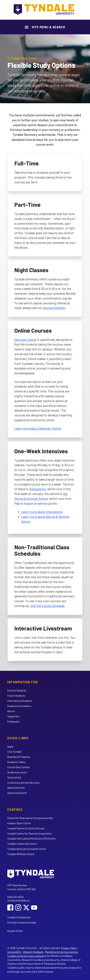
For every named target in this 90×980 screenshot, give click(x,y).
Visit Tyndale (14, 752)
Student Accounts (17, 772)
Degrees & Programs (19, 757)
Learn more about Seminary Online (38, 428)
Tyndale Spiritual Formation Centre (27, 849)
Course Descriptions (19, 767)
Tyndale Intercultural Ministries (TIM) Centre (32, 838)
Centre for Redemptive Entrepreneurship (30, 818)
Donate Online (15, 931)
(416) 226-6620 (15, 897)
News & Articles (16, 788)
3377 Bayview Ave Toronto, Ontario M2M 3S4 (22, 887)
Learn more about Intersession (42, 512)
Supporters (13, 716)
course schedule (54, 308)
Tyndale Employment (19, 917)
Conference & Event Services (23, 783)
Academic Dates (16, 762)
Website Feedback (33, 952)
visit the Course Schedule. (48, 606)
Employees (13, 721)
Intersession (37, 489)
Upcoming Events (17, 793)
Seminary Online (25, 340)
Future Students (16, 696)
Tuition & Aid (14, 777)
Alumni (11, 711)
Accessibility (14, 952)
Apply (10, 746)
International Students (20, 701)
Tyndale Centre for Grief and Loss (26, 828)
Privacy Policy (69, 948)
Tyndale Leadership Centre (22, 844)
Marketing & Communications (62, 952)
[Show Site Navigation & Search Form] (45, 27)
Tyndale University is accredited (25, 956)
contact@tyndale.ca (18, 900)
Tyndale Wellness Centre (21, 854)
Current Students (17, 690)
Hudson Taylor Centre (19, 823)
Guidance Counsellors (19, 706)
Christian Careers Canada (22, 922)
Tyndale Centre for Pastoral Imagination (29, 833)
